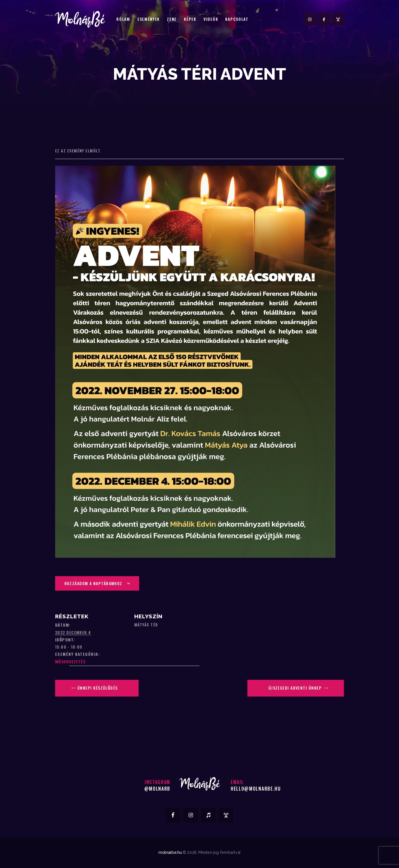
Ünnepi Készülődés (97, 688)
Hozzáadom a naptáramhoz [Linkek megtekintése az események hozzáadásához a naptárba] (93, 583)
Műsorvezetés (70, 661)
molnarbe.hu (170, 852)
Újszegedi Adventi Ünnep (296, 688)
